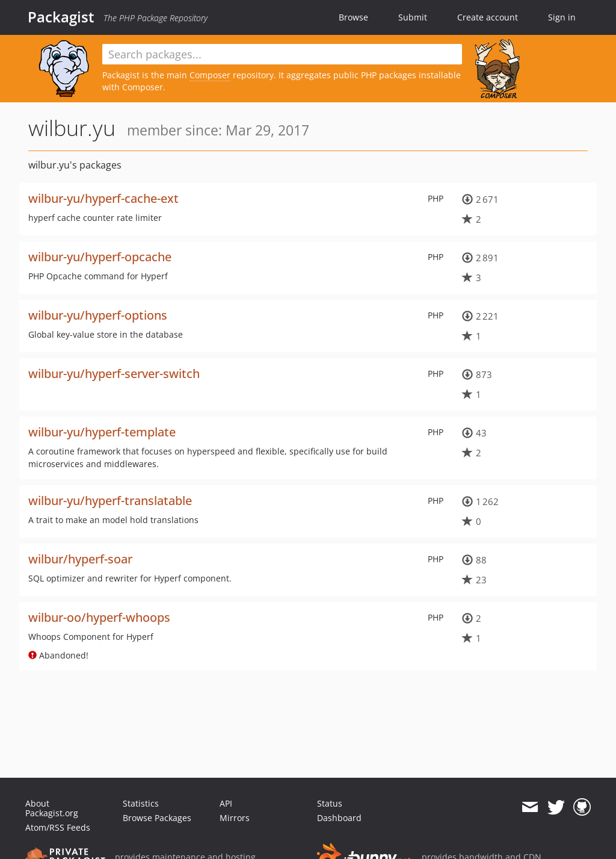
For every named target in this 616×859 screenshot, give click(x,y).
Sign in (562, 17)
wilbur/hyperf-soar (80, 559)
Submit (413, 17)
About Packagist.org (52, 808)
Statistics (141, 803)
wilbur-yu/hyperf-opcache (100, 257)
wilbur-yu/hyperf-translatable (110, 501)
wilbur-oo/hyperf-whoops (99, 617)
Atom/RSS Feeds (58, 827)
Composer (210, 75)
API (226, 803)
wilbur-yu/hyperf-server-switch (114, 374)
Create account (488, 17)
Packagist (61, 17)
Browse (353, 17)
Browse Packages (157, 818)
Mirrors (235, 818)
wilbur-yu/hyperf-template (102, 432)
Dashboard (339, 818)
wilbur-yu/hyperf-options (98, 315)
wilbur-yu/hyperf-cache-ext (103, 198)
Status (330, 803)
